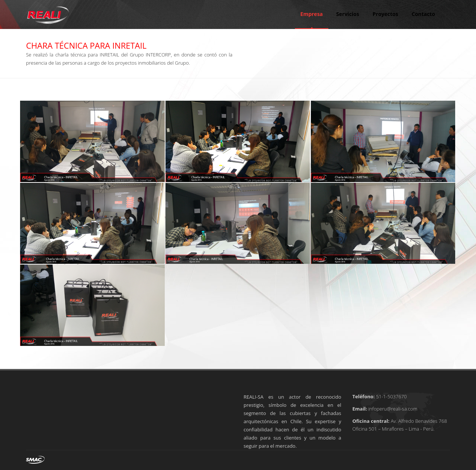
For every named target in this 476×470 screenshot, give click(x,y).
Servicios (348, 14)
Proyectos (385, 14)
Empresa (312, 14)
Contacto (423, 14)
